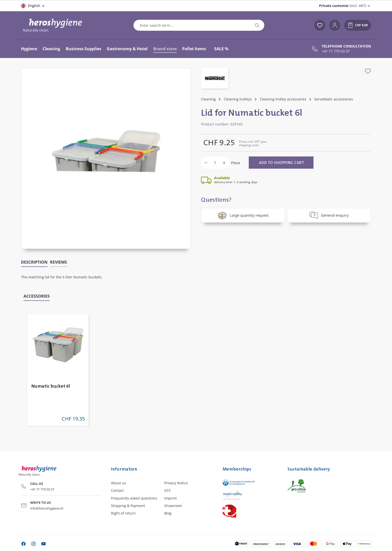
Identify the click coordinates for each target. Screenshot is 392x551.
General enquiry (329, 215)
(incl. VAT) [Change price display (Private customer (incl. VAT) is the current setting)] (342, 6)
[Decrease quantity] (206, 163)
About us (118, 483)
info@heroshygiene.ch (47, 508)
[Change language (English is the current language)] (33, 6)
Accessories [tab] (37, 296)
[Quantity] (215, 163)
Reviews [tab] (58, 262)
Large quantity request (243, 215)
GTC (168, 490)
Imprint (170, 498)
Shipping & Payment (128, 506)
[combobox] (192, 25)
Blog (168, 513)
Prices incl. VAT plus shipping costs (253, 143)
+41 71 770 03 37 (336, 51)
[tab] (34, 262)
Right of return (123, 513)
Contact (117, 490)
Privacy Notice (176, 483)
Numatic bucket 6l (51, 386)
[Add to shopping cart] (281, 163)
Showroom (173, 506)
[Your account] (335, 25)
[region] (106, 158)
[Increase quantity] (224, 163)
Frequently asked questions (134, 498)
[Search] (257, 25)
